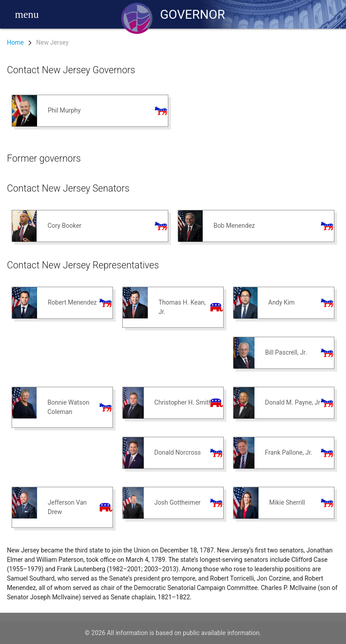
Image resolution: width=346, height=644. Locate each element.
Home (16, 42)
